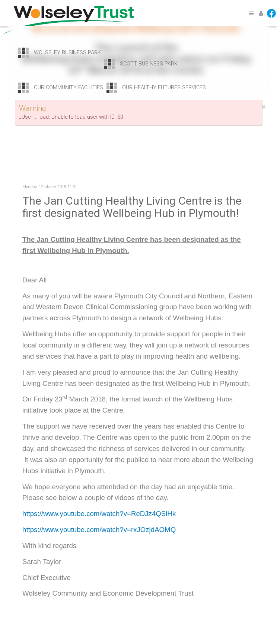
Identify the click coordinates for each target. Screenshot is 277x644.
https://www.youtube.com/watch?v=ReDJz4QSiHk (99, 514)
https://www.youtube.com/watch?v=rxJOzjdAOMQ (99, 530)
